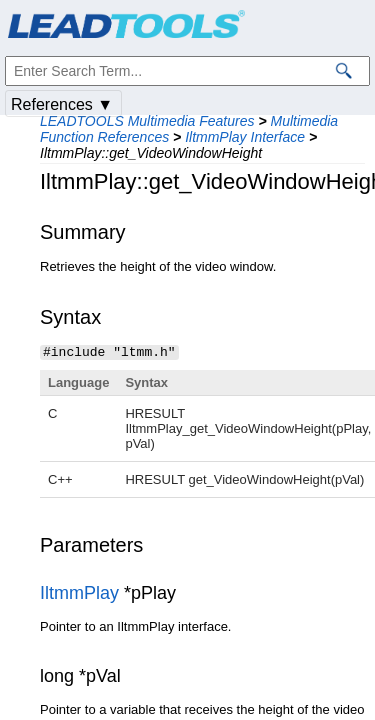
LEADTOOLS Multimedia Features (147, 121)
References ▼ (62, 104)
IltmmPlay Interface (245, 137)
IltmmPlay (79, 592)
